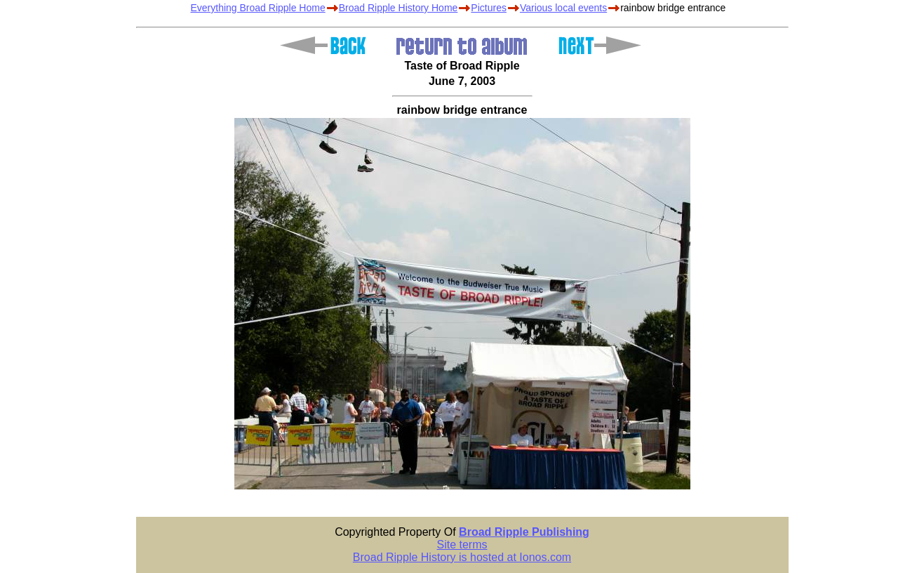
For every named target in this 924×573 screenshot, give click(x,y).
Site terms (462, 545)
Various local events (563, 8)
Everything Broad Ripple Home (258, 8)
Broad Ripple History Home (399, 8)
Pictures (489, 8)
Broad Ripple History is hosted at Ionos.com (462, 557)
